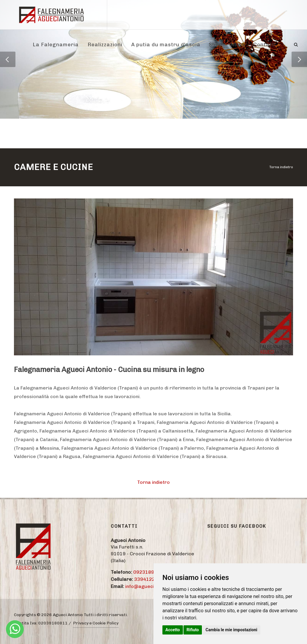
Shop (215, 44)
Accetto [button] (173, 630)
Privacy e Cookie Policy (96, 623)
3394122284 (149, 579)
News (238, 44)
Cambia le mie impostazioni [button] (231, 630)
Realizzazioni (105, 44)
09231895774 (150, 572)
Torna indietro (281, 167)
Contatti (265, 44)
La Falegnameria (56, 44)
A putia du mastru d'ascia (166, 44)
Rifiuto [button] (193, 630)
